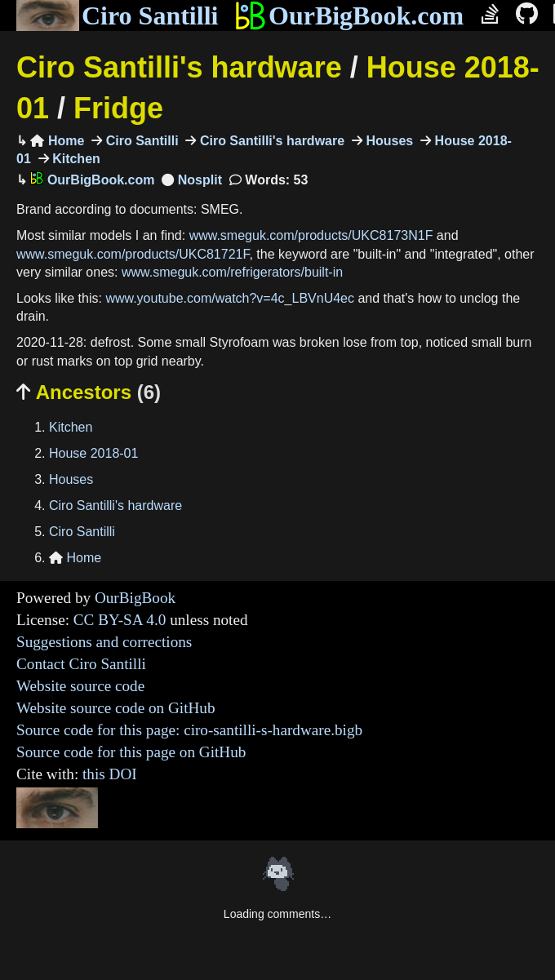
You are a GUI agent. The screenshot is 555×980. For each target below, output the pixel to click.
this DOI (110, 774)
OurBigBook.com (349, 16)
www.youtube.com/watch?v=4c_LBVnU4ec (230, 298)
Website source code (80, 686)
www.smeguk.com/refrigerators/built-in (232, 272)
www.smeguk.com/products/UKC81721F (133, 254)
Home (57, 141)
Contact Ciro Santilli (81, 664)
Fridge (118, 108)
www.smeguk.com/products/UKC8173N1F (311, 235)
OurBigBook (135, 598)
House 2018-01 (93, 453)
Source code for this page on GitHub (131, 752)
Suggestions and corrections (104, 642)
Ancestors (89, 392)
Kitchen (75, 159)
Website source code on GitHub (116, 708)
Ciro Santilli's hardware (179, 67)
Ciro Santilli (117, 16)
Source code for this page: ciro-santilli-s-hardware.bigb (189, 730)
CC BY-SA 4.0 (120, 620)
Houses (388, 141)
